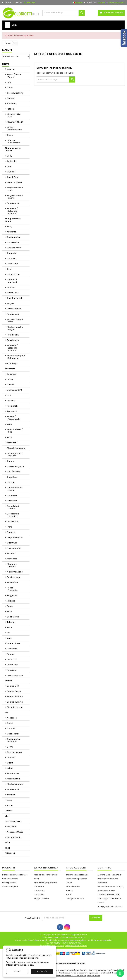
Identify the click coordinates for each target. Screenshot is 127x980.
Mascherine (13, 773)
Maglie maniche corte (15, 189)
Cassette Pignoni (15, 466)
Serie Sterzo (13, 617)
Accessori (10, 369)
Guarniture (12, 543)
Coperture (12, 477)
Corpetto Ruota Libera (15, 489)
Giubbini (11, 172)
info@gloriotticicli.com (110, 906)
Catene (11, 461)
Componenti (11, 443)
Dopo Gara (12, 264)
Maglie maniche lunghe (15, 197)
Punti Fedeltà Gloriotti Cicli (15, 875)
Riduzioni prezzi (10, 879)
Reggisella (12, 596)
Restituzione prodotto (76, 879)
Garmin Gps (11, 363)
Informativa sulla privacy (20, 965)
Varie (10, 424)
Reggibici (12, 670)
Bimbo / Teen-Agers (14, 76)
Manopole (12, 559)
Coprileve (12, 495)
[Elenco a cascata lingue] (79, 3)
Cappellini (12, 253)
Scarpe (9, 681)
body (10, 800)
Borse (10, 379)
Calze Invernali (14, 248)
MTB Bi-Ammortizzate (14, 128)
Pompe (11, 654)
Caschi (10, 385)
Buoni (69, 895)
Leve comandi (14, 548)
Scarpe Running (15, 702)
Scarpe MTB (13, 686)
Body (9, 156)
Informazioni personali (77, 875)
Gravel (10, 135)
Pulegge (11, 601)
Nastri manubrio (15, 572)
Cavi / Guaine (14, 472)
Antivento (12, 161)
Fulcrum (9, 805)
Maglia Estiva (13, 779)
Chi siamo (39, 887)
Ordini (69, 883)
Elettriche (12, 104)
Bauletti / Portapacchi (13, 418)
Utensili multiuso (15, 675)
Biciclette (10, 69)
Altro (7, 843)
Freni (9, 527)
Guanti (10, 763)
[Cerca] (64, 13)
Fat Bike (11, 109)
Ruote (10, 606)
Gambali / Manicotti (12, 281)
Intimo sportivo (14, 309)
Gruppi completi (15, 537)
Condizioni (39, 891)
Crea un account (116, 3)
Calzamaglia (13, 237)
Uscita (17, 971)
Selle (9, 611)
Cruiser (11, 98)
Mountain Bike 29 (15, 122)
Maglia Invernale (15, 784)
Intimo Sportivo (14, 182)
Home (6, 64)
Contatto (6, 3)
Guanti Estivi (13, 177)
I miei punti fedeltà (75, 898)
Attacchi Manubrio (16, 448)
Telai (9, 627)
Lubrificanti (12, 649)
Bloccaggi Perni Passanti (15, 455)
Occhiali (11, 401)
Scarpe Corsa (14, 691)
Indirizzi (69, 891)
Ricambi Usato (14, 837)
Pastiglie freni (14, 577)
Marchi (7, 50)
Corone (11, 482)
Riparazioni (13, 665)
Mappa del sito (41, 898)
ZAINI (9, 437)
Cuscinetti (12, 501)
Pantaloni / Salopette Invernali (12, 211)
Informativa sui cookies (76, 946)
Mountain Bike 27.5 (14, 115)
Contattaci (39, 895)
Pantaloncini (13, 203)
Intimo (10, 768)
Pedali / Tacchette (12, 589)
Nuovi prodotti (9, 883)
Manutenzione (12, 643)
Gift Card (10, 853)
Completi (12, 258)
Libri (7, 816)
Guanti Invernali (15, 298)
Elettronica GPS (14, 390)
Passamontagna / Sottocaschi (16, 357)
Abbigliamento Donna (13, 149)
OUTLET (9, 811)
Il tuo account (76, 868)
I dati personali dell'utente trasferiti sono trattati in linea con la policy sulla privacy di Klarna (63, 976)
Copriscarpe (13, 274)
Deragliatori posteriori (13, 515)
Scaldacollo (13, 340)
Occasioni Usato (13, 821)
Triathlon (11, 795)
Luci (9, 395)
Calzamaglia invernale (13, 740)
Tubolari (11, 622)
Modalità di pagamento (46, 883)
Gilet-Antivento (14, 752)
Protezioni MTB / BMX (15, 431)
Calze (10, 723)
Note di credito (73, 887)
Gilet (9, 166)
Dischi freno (13, 522)
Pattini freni (12, 582)
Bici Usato (12, 827)
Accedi (102, 3)
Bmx (9, 82)
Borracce (12, 374)
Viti (8, 633)
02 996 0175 (30, 3)
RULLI (7, 848)
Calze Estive (13, 242)
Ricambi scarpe (15, 707)
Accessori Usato (15, 832)
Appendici (12, 411)
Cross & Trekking (15, 93)
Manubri (11, 553)
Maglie (10, 303)
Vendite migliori (10, 887)
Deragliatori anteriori (13, 507)
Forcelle (11, 532)
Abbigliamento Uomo (13, 220)
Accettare (42, 971)
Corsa (10, 88)
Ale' (7, 713)
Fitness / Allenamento (14, 142)
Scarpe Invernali (15, 697)
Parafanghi (12, 406)
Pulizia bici (12, 659)
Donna (10, 747)
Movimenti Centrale (12, 565)
